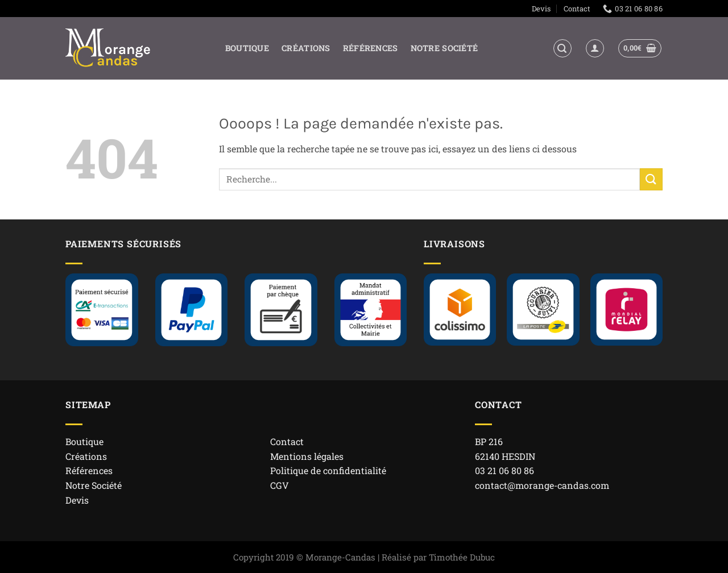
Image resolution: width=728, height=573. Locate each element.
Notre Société (444, 48)
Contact (577, 9)
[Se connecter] (595, 48)
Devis (541, 9)
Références (371, 48)
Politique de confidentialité (328, 470)
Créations (306, 48)
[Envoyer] (651, 179)
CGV (280, 485)
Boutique (247, 48)
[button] (562, 48)
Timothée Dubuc (462, 557)
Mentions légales (307, 456)
